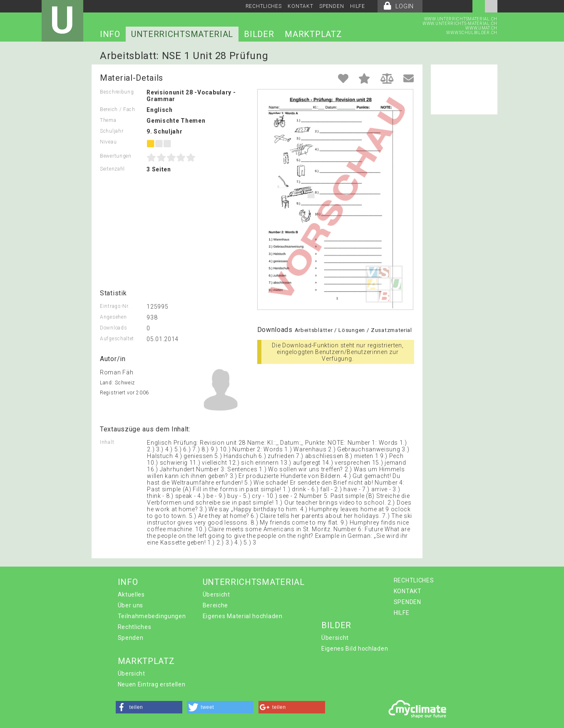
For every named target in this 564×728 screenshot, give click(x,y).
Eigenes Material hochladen (243, 616)
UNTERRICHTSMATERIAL (182, 34)
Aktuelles (131, 594)
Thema (108, 120)
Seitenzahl (112, 169)
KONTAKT (300, 6)
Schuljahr (112, 131)
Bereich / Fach (118, 109)
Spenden (131, 638)
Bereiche (216, 605)
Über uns (131, 605)
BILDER (259, 34)
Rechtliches (135, 627)
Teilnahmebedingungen (152, 616)
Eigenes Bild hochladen (355, 649)
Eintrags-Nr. (115, 306)
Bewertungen (116, 156)
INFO (110, 34)
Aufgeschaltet (117, 339)
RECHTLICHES (264, 6)
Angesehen (113, 317)
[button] (149, 707)
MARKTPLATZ (313, 34)
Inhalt (107, 442)
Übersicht (216, 594)
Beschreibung (117, 92)
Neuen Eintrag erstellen (152, 684)
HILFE (358, 6)
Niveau (108, 142)
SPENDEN (332, 6)
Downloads (113, 328)
